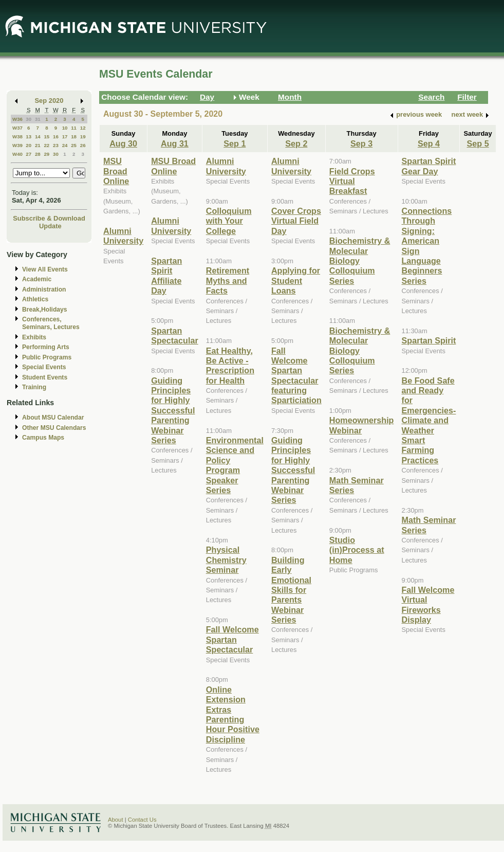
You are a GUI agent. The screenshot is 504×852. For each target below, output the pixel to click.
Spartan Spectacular (175, 336)
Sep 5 (478, 143)
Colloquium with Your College (229, 221)
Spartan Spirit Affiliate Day (166, 276)
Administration (44, 289)
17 (65, 137)
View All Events (45, 269)
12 (83, 128)
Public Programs (47, 357)
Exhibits (34, 337)
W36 (17, 119)
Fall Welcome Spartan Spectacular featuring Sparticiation (296, 376)
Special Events (44, 367)
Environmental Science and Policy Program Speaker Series (235, 465)
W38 (17, 137)
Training (34, 387)
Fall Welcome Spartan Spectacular (232, 639)
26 (83, 145)
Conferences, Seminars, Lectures (51, 323)
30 (29, 119)
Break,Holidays (45, 310)
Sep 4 (429, 143)
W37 (17, 128)
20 (29, 145)
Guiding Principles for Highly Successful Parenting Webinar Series (173, 410)
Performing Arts (46, 347)
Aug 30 (123, 143)
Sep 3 (361, 143)
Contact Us (142, 820)
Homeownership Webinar (362, 425)
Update (50, 226)
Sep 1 (235, 143)
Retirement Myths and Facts (228, 280)
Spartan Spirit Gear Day (429, 166)
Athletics (35, 299)
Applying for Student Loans (296, 280)
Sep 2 (296, 143)
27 (29, 154)
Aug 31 (175, 143)
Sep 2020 (49, 101)
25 (74, 145)
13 (29, 137)
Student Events (45, 377)
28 (38, 154)
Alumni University (123, 236)
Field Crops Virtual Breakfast (352, 181)
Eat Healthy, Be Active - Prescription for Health (230, 366)
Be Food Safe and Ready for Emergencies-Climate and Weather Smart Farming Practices (429, 420)
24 (65, 145)
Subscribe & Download (49, 218)
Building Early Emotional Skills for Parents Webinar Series (291, 590)
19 (83, 137)
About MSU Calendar (53, 418)
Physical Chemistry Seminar (226, 560)
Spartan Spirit (429, 340)
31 (38, 119)
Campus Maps (43, 438)
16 (56, 137)
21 (38, 145)
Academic (37, 279)
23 (56, 145)
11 (74, 128)
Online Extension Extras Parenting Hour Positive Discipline (233, 714)
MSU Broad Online (116, 171)
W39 (17, 145)
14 (38, 137)
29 (46, 154)
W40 (17, 154)
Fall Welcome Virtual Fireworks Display (428, 605)
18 (74, 137)
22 (46, 145)
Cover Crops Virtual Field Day (296, 221)
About (116, 820)
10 (65, 128)
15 (46, 137)
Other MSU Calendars (54, 428)
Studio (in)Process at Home (357, 550)
